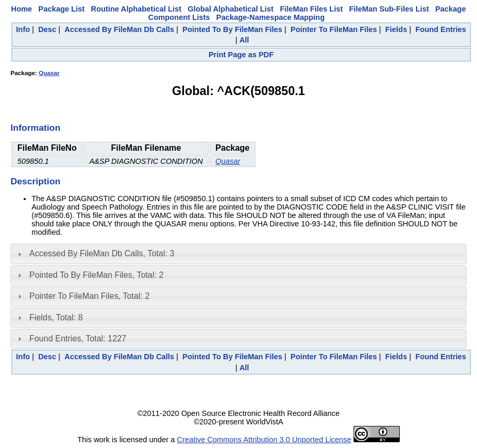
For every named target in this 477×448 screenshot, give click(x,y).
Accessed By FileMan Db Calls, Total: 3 (102, 253)
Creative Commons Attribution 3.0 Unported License (264, 440)
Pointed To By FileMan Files (232, 29)
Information (35, 128)
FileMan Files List (312, 9)
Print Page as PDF (241, 55)
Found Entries (441, 29)
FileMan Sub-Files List (389, 9)
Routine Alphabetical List (136, 9)
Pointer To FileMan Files (334, 29)
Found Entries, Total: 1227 (78, 338)
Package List (61, 9)
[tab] (238, 254)
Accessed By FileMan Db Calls (120, 29)
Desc (47, 29)
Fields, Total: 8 (56, 317)
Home (22, 9)
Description (35, 181)
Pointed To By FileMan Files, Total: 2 (96, 275)
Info (23, 29)
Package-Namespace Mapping (271, 17)
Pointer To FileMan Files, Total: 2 (90, 296)
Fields (396, 29)
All (244, 40)
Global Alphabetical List (230, 9)
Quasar (49, 73)
